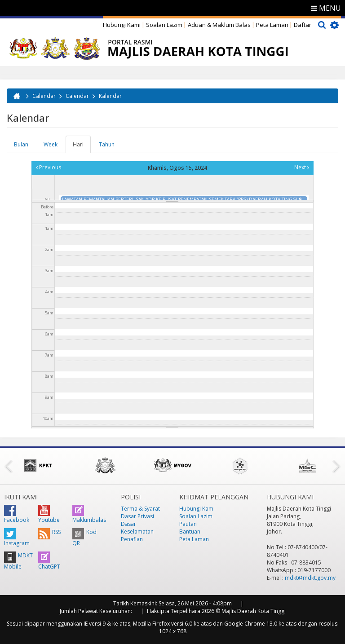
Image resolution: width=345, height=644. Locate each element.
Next (302, 167)
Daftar (303, 25)
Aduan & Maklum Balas (219, 25)
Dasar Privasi (137, 516)
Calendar (44, 96)
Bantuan (190, 532)
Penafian (132, 539)
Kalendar (110, 96)
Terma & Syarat (140, 509)
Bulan (21, 144)
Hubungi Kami (122, 25)
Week (51, 144)
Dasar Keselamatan (137, 528)
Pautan (188, 524)
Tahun (107, 144)
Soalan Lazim (164, 25)
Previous (49, 167)
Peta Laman (272, 25)
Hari (82, 147)
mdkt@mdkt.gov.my (310, 578)
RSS (49, 532)
